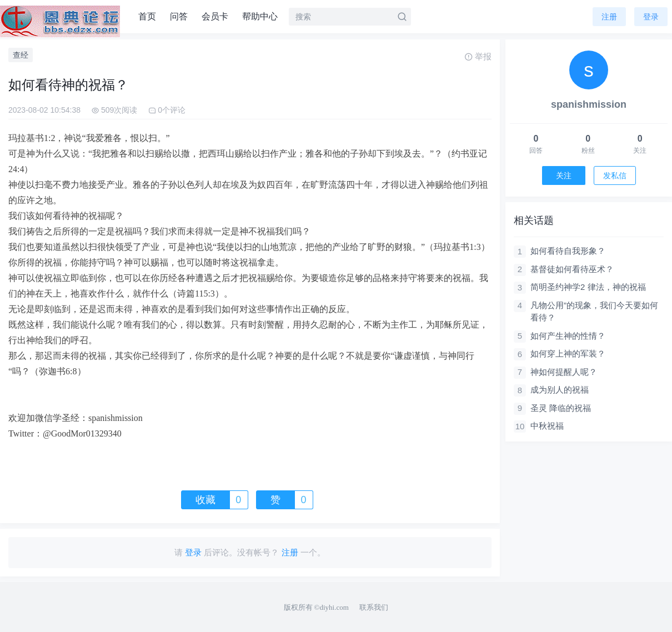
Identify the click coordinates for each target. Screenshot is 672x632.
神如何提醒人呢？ (564, 372)
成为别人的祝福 (560, 390)
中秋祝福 (547, 426)
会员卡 (215, 16)
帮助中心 (260, 16)
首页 (147, 16)
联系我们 (374, 607)
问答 (179, 16)
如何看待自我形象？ (568, 251)
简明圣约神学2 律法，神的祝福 (588, 287)
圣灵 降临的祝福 (561, 408)
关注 (564, 175)
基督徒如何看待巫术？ (572, 269)
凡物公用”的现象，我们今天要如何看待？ (594, 312)
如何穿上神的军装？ (568, 353)
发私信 (615, 175)
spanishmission (589, 104)
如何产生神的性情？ (568, 336)
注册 (609, 17)
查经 (21, 55)
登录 (651, 17)
